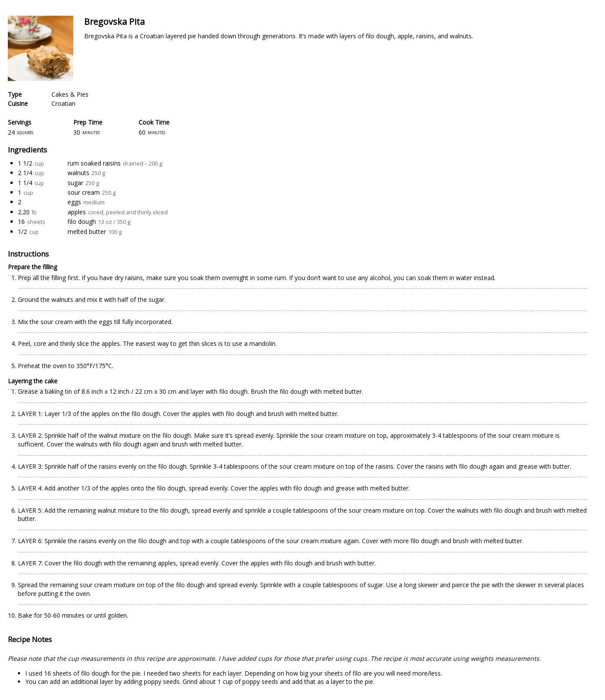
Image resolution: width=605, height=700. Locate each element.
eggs (74, 202)
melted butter (87, 232)
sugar (75, 183)
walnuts (78, 173)
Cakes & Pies (70, 94)
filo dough (82, 221)
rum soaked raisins (94, 163)
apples (77, 212)
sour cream (84, 192)
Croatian (63, 103)
